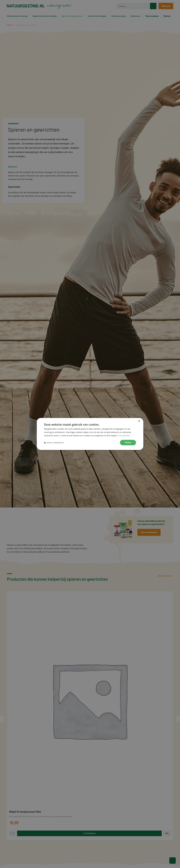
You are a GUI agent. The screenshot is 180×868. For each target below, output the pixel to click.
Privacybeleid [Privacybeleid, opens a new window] (124, 435)
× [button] (139, 421)
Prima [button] (128, 442)
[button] (54, 443)
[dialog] (90, 434)
